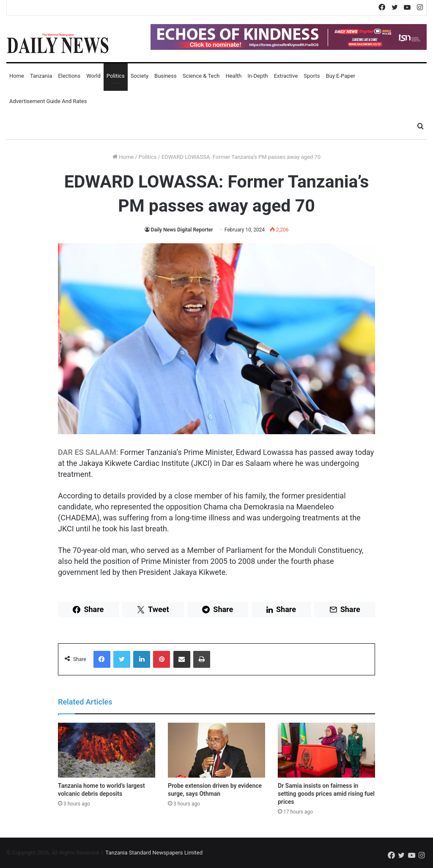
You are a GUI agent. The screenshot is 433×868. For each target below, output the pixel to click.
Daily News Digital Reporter (182, 230)
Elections (69, 76)
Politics (116, 76)
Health (233, 76)
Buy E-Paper (340, 76)
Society (140, 76)
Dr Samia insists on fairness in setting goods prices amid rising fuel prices (326, 794)
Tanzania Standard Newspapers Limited (154, 853)
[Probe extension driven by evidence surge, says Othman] (216, 750)
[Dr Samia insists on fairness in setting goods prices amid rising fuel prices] (326, 750)
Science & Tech (201, 76)
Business (166, 76)
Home (17, 76)
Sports (312, 76)
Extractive (286, 76)
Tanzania (41, 76)
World (93, 76)
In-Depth (258, 76)
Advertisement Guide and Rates (48, 101)
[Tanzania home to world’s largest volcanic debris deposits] (107, 750)
